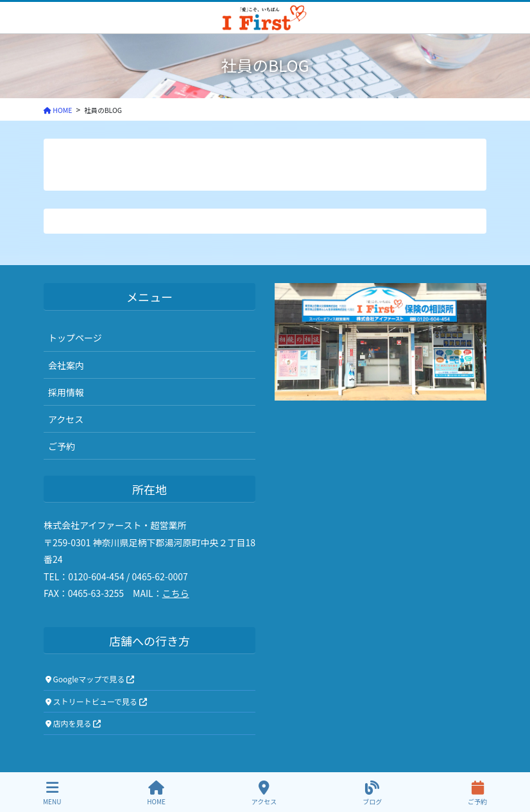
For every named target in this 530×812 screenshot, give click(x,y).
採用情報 (66, 392)
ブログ (372, 793)
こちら (176, 593)
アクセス (66, 419)
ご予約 (62, 446)
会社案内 (66, 365)
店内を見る (73, 723)
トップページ (75, 338)
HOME (156, 793)
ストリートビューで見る (96, 701)
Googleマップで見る (90, 679)
